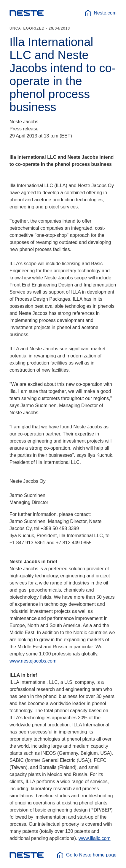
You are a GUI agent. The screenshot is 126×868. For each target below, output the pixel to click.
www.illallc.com (95, 838)
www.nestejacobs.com (33, 661)
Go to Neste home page (87, 855)
